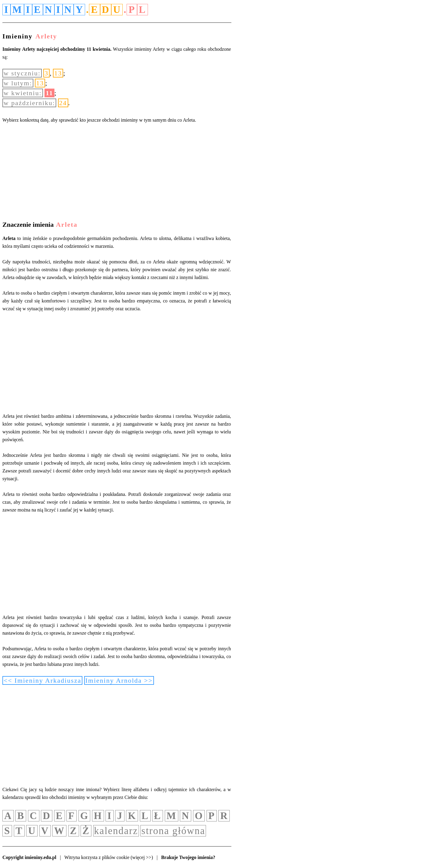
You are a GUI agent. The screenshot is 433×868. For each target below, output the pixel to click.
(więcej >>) (142, 857)
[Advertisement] (117, 173)
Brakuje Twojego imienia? (188, 857)
